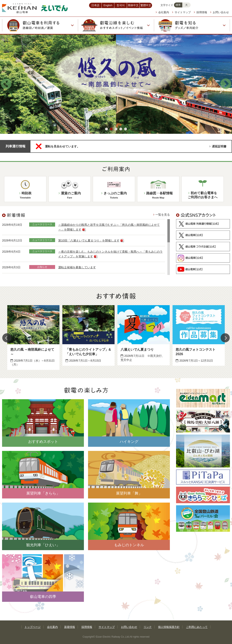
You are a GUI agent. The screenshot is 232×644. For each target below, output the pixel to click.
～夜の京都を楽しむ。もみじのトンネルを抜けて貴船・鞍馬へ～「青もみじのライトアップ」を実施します (110, 254)
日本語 (95, 5)
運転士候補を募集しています (77, 267)
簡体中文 (133, 5)
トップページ (33, 627)
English (108, 5)
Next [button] (226, 84)
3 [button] (116, 129)
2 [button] (111, 129)
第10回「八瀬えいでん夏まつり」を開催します (91, 240)
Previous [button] (6, 84)
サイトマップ (181, 12)
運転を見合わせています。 (62, 146)
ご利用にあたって (197, 627)
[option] (33, 338)
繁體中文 (146, 5)
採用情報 (201, 12)
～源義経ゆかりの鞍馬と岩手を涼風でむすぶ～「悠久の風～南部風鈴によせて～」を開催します (109, 227)
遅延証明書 (218, 146)
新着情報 (70, 627)
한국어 (121, 5)
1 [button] (106, 129)
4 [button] (121, 129)
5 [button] (126, 129)
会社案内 (162, 12)
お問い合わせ (220, 12)
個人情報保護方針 (169, 627)
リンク (148, 627)
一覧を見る (162, 215)
